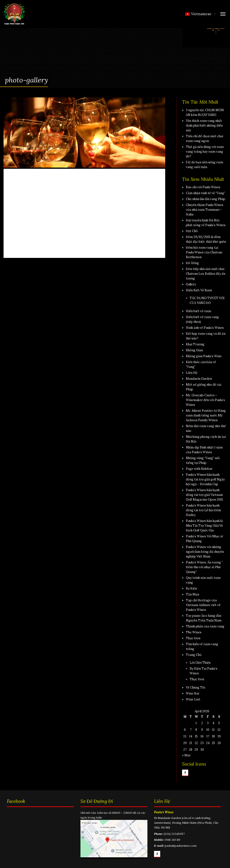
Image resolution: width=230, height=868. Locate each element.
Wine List (193, 699)
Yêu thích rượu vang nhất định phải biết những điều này (204, 126)
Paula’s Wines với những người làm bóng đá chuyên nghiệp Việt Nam (205, 552)
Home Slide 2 (23, 244)
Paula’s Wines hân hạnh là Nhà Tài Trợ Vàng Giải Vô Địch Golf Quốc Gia (204, 526)
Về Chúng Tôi (195, 688)
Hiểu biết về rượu (198, 311)
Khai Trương (195, 344)
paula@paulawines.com (181, 846)
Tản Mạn (192, 594)
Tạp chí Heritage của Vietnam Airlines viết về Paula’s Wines (203, 605)
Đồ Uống (192, 263)
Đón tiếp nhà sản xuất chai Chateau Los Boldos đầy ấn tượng (206, 274)
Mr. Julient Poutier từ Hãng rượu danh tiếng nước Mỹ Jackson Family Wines (206, 415)
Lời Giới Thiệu (200, 663)
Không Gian (194, 350)
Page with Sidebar (199, 469)
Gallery (191, 284)
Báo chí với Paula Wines (203, 187)
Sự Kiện (191, 588)
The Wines (194, 632)
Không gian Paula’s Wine (204, 356)
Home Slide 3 (23, 222)
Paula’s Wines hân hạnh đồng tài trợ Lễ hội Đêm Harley (203, 510)
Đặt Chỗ (192, 231)
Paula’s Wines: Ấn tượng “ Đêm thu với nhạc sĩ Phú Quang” (204, 567)
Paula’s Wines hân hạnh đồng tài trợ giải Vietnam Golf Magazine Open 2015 (204, 495)
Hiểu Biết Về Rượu (199, 290)
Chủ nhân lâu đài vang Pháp (206, 199)
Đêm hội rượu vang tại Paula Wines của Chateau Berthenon (204, 252)
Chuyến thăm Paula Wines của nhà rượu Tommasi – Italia (205, 210)
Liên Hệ (192, 373)
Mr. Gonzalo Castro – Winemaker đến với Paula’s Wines (205, 400)
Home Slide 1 (23, 200)
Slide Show (21, 177)
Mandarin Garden (199, 379)
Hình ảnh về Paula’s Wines (205, 328)
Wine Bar (193, 693)
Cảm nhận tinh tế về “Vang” (206, 193)
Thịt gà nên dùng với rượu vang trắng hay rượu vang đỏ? (205, 152)
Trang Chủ (194, 655)
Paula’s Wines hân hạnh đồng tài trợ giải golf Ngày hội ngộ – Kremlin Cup (205, 479)
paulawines (56, 185)
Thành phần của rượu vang (205, 626)
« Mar (186, 755)
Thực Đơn (193, 638)
